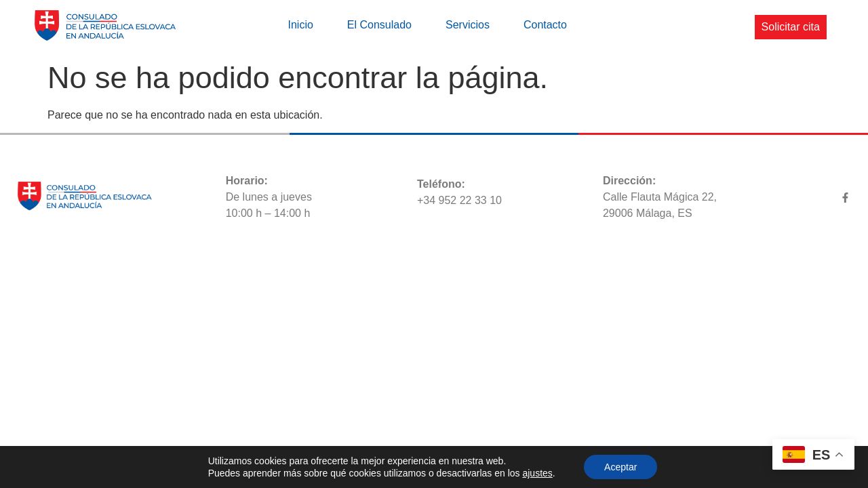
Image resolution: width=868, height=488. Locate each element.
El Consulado (379, 25)
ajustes (537, 473)
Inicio (300, 25)
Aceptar (620, 467)
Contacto (545, 25)
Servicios (468, 25)
